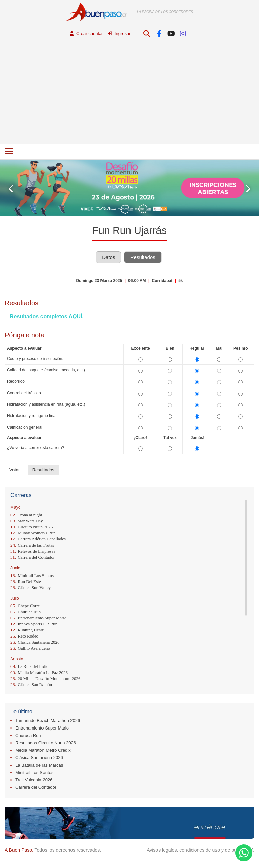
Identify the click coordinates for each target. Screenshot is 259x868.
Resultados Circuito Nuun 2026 (46, 743)
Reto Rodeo (24, 636)
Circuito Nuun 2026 (32, 527)
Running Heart (27, 630)
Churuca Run (26, 612)
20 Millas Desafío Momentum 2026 (46, 678)
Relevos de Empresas (33, 551)
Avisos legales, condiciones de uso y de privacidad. (200, 850)
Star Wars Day (27, 521)
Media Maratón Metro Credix (43, 750)
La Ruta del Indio (30, 666)
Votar (15, 470)
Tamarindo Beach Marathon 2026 (48, 721)
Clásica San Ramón (31, 685)
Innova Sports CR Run (34, 624)
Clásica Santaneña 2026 (35, 642)
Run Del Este (26, 581)
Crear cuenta (86, 34)
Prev (11, 189)
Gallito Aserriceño (30, 648)
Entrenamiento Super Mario (38, 618)
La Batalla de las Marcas (39, 765)
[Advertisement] (129, 93)
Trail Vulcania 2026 (34, 780)
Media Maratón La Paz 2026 (39, 672)
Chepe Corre (25, 606)
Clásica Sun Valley (31, 587)
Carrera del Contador (33, 557)
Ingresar (119, 34)
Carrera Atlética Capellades (38, 539)
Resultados (143, 257)
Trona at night (26, 515)
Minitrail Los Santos (32, 575)
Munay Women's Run (33, 533)
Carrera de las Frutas (32, 545)
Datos (108, 257)
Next (248, 189)
